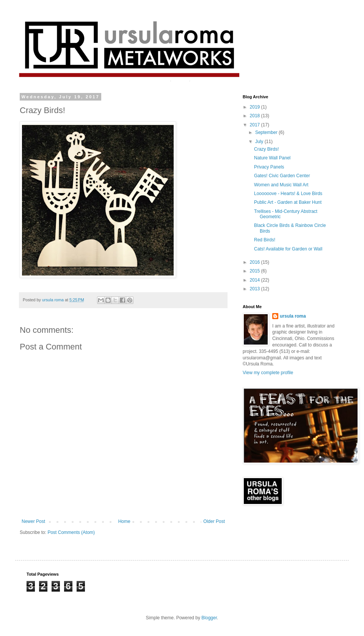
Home (124, 521)
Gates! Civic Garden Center (282, 176)
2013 (256, 289)
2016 (256, 262)
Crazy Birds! (266, 149)
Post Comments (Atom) (71, 532)
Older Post (214, 521)
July (260, 142)
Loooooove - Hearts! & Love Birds (288, 194)
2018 (256, 116)
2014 (256, 280)
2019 (256, 107)
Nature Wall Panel (272, 158)
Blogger (209, 618)
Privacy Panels (269, 167)
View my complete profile (268, 373)
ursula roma (293, 316)
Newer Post (33, 521)
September (267, 132)
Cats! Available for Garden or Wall (288, 249)
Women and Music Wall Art (281, 185)
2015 (256, 271)
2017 (256, 125)
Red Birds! (265, 240)
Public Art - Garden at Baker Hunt (288, 202)
